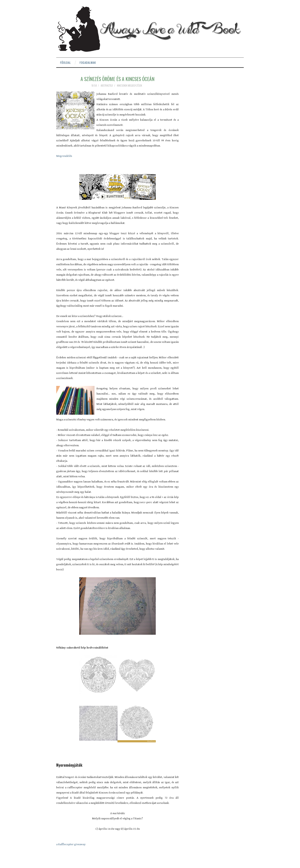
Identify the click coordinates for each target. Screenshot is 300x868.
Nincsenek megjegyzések (130, 85)
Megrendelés (64, 156)
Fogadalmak (88, 62)
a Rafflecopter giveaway (71, 844)
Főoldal (65, 62)
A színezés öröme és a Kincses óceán (117, 79)
